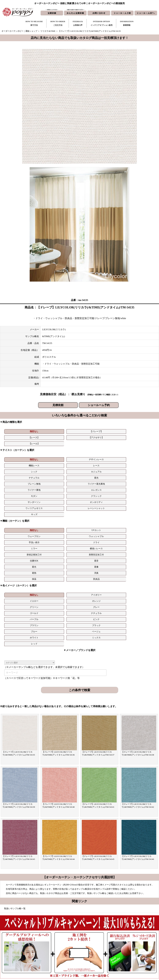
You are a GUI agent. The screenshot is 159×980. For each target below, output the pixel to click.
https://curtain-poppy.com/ (34, 945)
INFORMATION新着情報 (127, 23)
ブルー (16, 526)
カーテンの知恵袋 (61, 961)
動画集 (123, 951)
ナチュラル (16, 458)
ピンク (92, 520)
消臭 (92, 498)
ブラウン (117, 520)
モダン (16, 464)
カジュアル (143, 452)
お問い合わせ (96, 941)
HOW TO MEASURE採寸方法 (34, 23)
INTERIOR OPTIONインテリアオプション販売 (102, 23)
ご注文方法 (58, 941)
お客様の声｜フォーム (63, 951)
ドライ (143, 486)
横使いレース (41, 492)
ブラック (143, 520)
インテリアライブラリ (63, 956)
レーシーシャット (143, 464)
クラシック (41, 464)
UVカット (41, 486)
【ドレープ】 (41, 431)
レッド (117, 526)
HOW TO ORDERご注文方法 (58, 23)
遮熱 (67, 498)
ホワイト (67, 526)
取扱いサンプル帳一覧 (15, 791)
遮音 (143, 492)
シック (117, 452)
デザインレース (41, 452)
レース (92, 452)
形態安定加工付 (92, 492)
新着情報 (94, 936)
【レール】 (117, 431)
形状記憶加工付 (67, 492)
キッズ (16, 470)
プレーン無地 (67, 458)
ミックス (92, 526)
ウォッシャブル (92, 486)
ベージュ (41, 526)
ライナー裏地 (117, 458)
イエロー (67, 514)
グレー (143, 514)
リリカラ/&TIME (48, 31)
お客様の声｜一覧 (61, 946)
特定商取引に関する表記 (131, 956)
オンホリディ (92, 464)
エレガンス (143, 458)
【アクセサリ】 (92, 431)
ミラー (16, 492)
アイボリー (41, 514)
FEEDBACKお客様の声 (78, 23)
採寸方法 (57, 936)
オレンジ (92, 514)
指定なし (16, 431)
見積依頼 (58, 405)
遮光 (41, 458)
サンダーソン (67, 464)
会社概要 (124, 946)
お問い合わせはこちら (78, 872)
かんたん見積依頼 (98, 951)
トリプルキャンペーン (130, 936)
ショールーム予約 (99, 405)
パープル (67, 520)
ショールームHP (97, 956)
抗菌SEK (117, 492)
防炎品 (143, 498)
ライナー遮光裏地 (92, 458)
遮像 (41, 498)
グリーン (117, 514)
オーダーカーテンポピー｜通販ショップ (19, 31)
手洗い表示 (117, 486)
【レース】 (67, 431)
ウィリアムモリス (117, 464)
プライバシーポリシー (130, 961)
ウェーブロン (67, 486)
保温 (117, 498)
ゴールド (16, 520)
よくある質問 (126, 941)
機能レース (67, 452)
